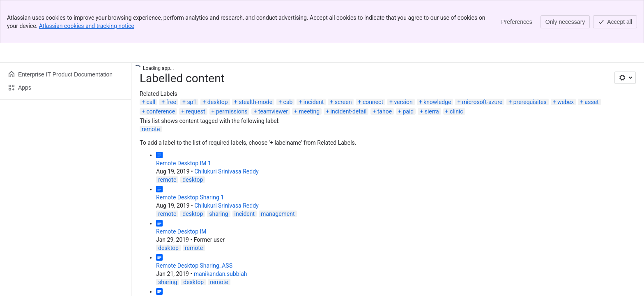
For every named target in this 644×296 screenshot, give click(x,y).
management (278, 214)
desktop (218, 102)
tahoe (385, 111)
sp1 (192, 102)
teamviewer (273, 111)
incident (314, 102)
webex (566, 102)
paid (408, 111)
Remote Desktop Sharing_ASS (194, 266)
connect (373, 102)
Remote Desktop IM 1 (184, 163)
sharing (218, 214)
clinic (457, 111)
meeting (309, 111)
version (403, 102)
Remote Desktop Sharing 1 (190, 197)
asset (592, 102)
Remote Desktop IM (181, 231)
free (171, 102)
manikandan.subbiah (221, 274)
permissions (232, 111)
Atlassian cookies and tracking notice (87, 26)
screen (343, 102)
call (151, 102)
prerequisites (530, 102)
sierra (432, 111)
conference (161, 111)
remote (151, 129)
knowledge (437, 102)
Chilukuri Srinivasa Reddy (226, 171)
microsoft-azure (482, 102)
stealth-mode (255, 102)
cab (288, 102)
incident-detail (349, 111)
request (196, 111)
